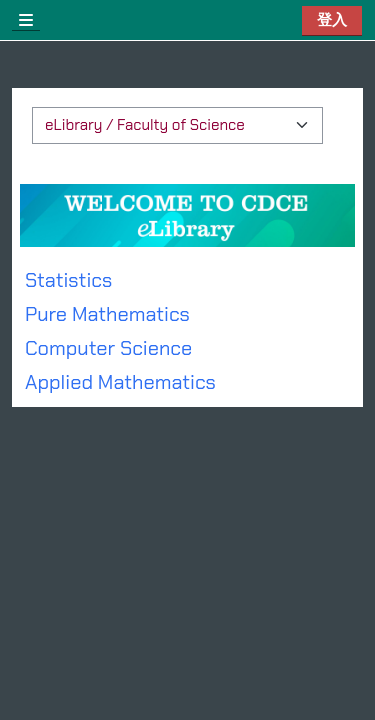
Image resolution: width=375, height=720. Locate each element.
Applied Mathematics (120, 382)
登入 (332, 20)
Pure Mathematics (107, 314)
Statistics (68, 280)
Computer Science (108, 348)
